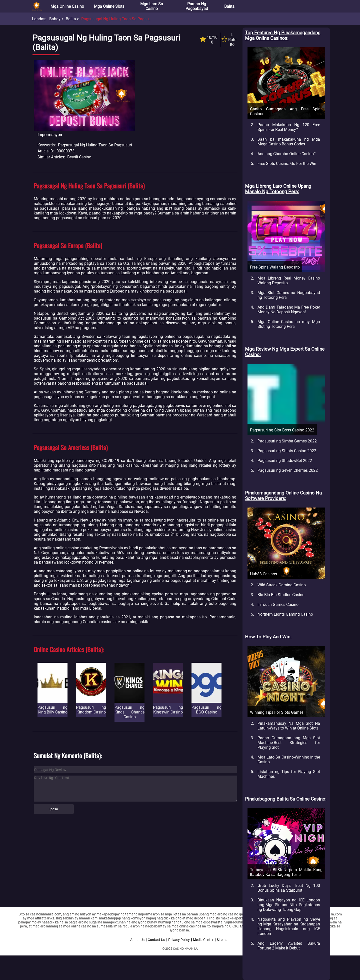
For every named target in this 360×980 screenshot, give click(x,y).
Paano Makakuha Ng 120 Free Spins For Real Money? (289, 127)
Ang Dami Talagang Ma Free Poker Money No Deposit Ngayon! (289, 310)
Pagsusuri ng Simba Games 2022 (287, 441)
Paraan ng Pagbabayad (197, 6)
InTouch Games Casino (278, 604)
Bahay (55, 19)
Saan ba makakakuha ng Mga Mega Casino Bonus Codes (289, 142)
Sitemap (223, 940)
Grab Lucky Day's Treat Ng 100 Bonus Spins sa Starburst (289, 888)
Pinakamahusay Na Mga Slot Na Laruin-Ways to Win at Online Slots (289, 726)
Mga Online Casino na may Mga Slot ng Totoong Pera (289, 324)
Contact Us (156, 940)
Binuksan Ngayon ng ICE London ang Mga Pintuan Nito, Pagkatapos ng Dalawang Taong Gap (289, 905)
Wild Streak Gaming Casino (282, 585)
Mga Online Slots (109, 6)
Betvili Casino (79, 157)
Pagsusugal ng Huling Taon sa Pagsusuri (118, 19)
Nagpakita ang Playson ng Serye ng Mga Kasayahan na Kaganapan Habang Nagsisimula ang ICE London (289, 926)
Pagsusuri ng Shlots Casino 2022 (287, 451)
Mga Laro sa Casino (152, 6)
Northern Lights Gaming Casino (285, 614)
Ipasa (54, 809)
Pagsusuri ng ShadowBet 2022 (285, 461)
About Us (137, 940)
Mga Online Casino (67, 6)
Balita (229, 6)
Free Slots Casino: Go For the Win (287, 164)
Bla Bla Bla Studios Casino (281, 595)
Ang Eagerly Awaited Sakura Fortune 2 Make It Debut (289, 946)
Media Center (203, 940)
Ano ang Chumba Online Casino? (287, 154)
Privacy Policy (179, 940)
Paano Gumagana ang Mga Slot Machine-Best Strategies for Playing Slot (289, 743)
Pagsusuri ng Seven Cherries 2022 (288, 470)
